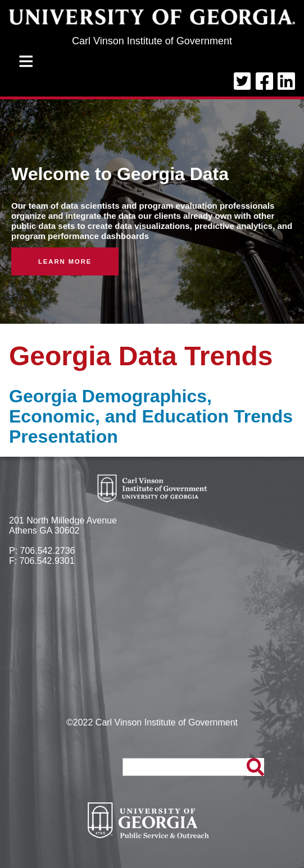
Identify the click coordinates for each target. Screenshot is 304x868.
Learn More (65, 261)
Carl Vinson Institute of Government (152, 41)
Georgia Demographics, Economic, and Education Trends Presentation (151, 416)
